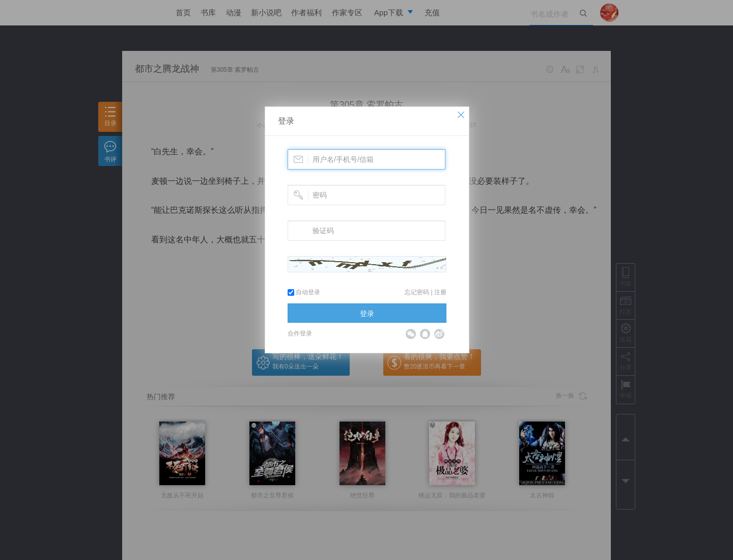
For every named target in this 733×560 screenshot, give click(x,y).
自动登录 (304, 292)
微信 (411, 334)
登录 (286, 121)
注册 (440, 292)
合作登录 (300, 333)
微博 (439, 334)
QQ (425, 334)
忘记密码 (417, 292)
